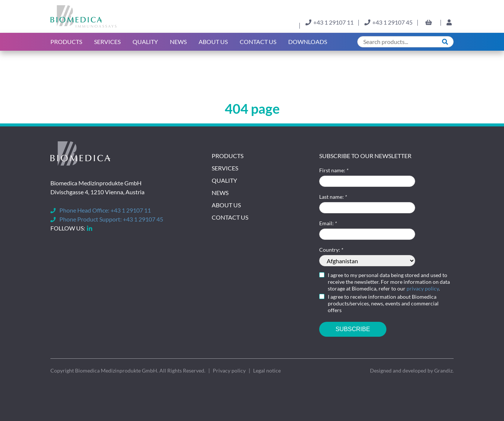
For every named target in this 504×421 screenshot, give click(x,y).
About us (213, 42)
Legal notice (267, 370)
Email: (328, 223)
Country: (331, 250)
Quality (145, 42)
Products (66, 42)
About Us (226, 205)
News (178, 42)
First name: (334, 170)
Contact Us (258, 42)
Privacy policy (229, 370)
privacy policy (423, 288)
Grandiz (443, 370)
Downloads (308, 42)
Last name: (333, 197)
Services (107, 42)
